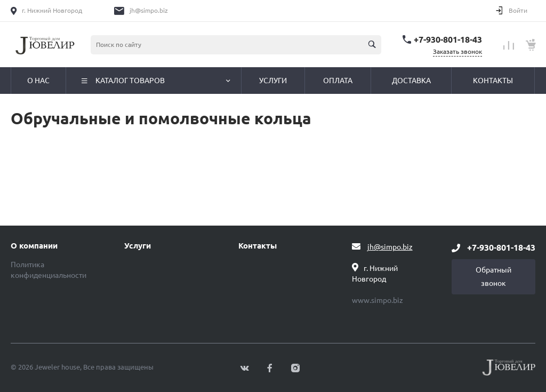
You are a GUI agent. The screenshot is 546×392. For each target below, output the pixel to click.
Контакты (258, 246)
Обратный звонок (493, 277)
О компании (34, 246)
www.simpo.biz (378, 300)
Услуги (138, 246)
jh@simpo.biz (149, 10)
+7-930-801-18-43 (448, 39)
